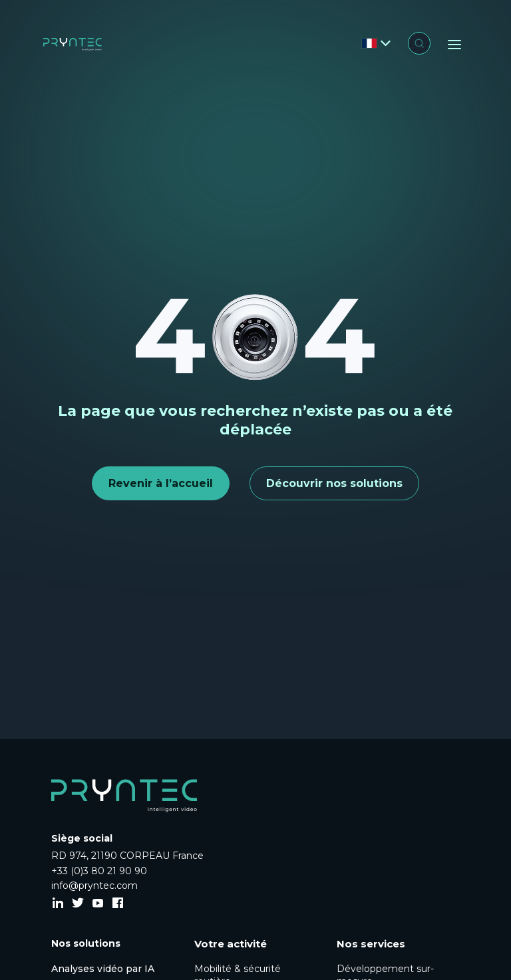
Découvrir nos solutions (334, 483)
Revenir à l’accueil (161, 483)
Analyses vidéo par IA (103, 969)
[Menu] (454, 45)
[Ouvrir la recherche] (419, 43)
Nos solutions (86, 943)
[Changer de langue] (376, 44)
